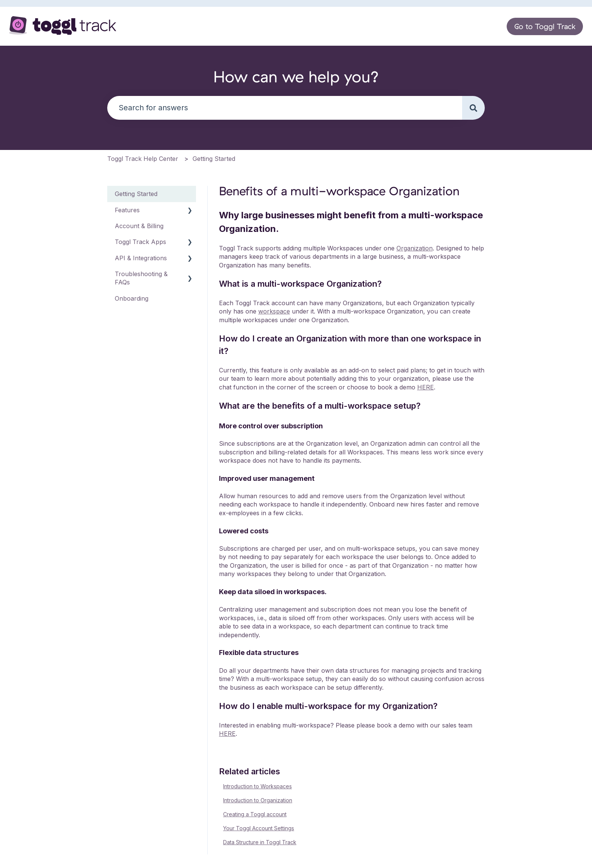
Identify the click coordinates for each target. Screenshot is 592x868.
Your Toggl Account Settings (259, 828)
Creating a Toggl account (255, 814)
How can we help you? (296, 76)
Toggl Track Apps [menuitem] (140, 242)
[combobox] (285, 108)
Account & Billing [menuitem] (139, 226)
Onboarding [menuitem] (132, 298)
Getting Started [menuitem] (136, 194)
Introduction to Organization (258, 800)
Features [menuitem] (127, 210)
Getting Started (214, 159)
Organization (415, 248)
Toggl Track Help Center (143, 159)
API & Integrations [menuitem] (141, 258)
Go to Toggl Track (545, 26)
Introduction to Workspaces (257, 786)
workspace (274, 311)
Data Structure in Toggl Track (260, 842)
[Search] (473, 108)
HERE (425, 387)
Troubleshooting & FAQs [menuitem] (141, 278)
